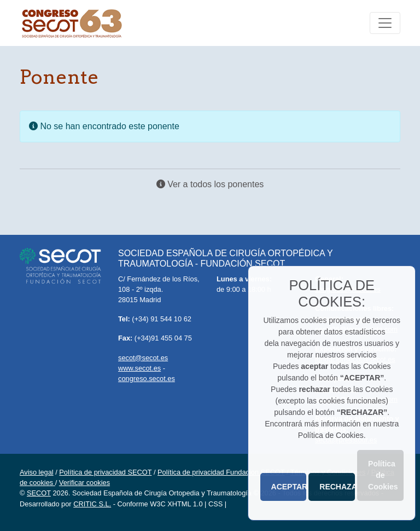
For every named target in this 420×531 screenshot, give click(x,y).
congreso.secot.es (147, 379)
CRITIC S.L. (92, 504)
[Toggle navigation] (385, 23)
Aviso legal (37, 472)
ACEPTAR (289, 487)
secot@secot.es (143, 358)
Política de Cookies (383, 475)
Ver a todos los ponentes (210, 184)
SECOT (39, 493)
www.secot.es (139, 368)
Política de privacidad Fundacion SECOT (221, 472)
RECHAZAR (337, 487)
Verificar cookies (84, 483)
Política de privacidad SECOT (105, 472)
